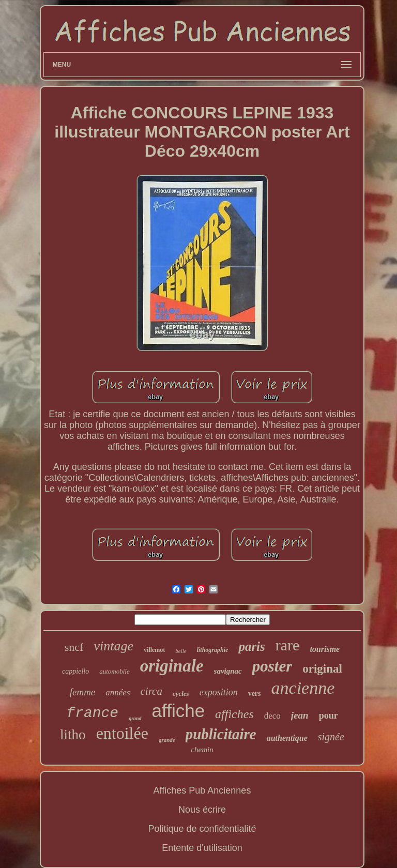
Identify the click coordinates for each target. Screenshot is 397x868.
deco (272, 716)
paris (251, 646)
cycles (181, 694)
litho (73, 735)
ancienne (303, 688)
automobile (114, 671)
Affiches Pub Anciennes (202, 790)
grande (167, 740)
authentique (287, 738)
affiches (234, 714)
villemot (154, 650)
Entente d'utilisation (202, 848)
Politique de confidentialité (202, 829)
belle (181, 651)
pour (329, 715)
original (322, 669)
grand (135, 718)
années (118, 692)
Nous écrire (202, 810)
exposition (219, 692)
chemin (202, 750)
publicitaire (221, 734)
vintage (113, 646)
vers (255, 694)
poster (272, 666)
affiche (179, 711)
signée (331, 737)
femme (83, 692)
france (92, 713)
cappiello (75, 671)
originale (172, 666)
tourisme (325, 649)
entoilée (122, 733)
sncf (74, 647)
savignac (228, 671)
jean (300, 715)
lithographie (213, 650)
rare (288, 645)
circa (151, 691)
